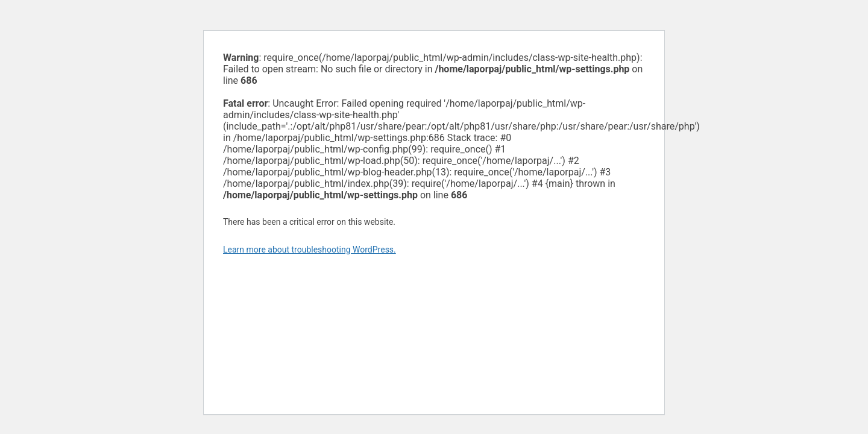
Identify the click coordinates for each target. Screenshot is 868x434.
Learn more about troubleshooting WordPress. (310, 250)
